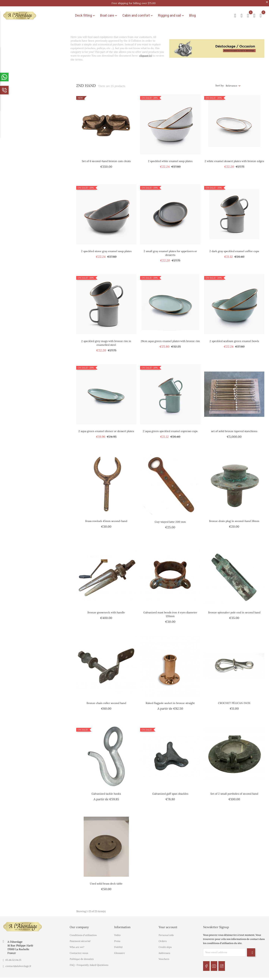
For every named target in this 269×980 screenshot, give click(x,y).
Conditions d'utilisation (83, 932)
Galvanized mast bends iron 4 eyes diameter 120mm (170, 611)
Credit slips (165, 944)
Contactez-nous (79, 950)
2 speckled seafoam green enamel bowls (234, 338)
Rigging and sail (171, 14)
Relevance (231, 83)
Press (117, 938)
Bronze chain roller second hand (106, 700)
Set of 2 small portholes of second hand (234, 791)
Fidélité (118, 944)
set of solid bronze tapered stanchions (234, 428)
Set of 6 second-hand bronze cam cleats (106, 158)
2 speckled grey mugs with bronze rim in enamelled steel (106, 340)
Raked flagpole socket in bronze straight (170, 700)
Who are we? (77, 944)
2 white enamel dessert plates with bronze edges (234, 158)
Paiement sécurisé (80, 938)
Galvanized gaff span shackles (170, 791)
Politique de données (82, 956)
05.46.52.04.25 (13, 957)
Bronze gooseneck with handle (106, 609)
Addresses (164, 950)
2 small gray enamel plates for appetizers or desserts (170, 250)
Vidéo (117, 932)
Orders (163, 938)
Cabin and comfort (138, 14)
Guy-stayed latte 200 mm (170, 519)
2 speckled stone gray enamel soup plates (106, 248)
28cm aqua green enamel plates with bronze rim (170, 338)
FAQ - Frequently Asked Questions (89, 962)
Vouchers (164, 956)
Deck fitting (85, 14)
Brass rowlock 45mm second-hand (106, 518)
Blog (193, 14)
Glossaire (120, 950)
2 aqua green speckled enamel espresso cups (170, 428)
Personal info (166, 932)
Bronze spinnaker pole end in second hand (234, 609)
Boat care (109, 14)
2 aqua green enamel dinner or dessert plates (106, 428)
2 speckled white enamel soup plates (170, 158)
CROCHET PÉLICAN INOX (234, 700)
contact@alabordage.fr (18, 963)
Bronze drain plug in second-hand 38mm (234, 518)
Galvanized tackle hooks (106, 791)
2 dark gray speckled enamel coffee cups (234, 248)
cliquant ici (146, 53)
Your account (168, 924)
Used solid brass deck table (106, 881)
